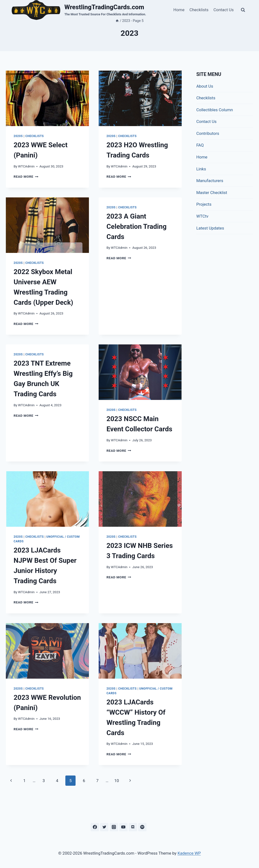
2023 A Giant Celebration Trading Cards (136, 226)
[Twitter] (104, 827)
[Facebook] (95, 827)
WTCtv (202, 216)
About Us (205, 86)
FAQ (200, 145)
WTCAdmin (26, 166)
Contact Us (223, 10)
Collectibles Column (215, 110)
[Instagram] (114, 827)
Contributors (208, 133)
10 (117, 781)
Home (179, 10)
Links (201, 169)
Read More (26, 176)
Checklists (199, 10)
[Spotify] (142, 827)
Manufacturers (210, 181)
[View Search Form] (243, 10)
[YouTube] (123, 827)
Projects (204, 204)
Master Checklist (212, 193)
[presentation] (47, 98)
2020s (18, 136)
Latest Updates (210, 228)
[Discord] (133, 827)
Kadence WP (189, 853)
